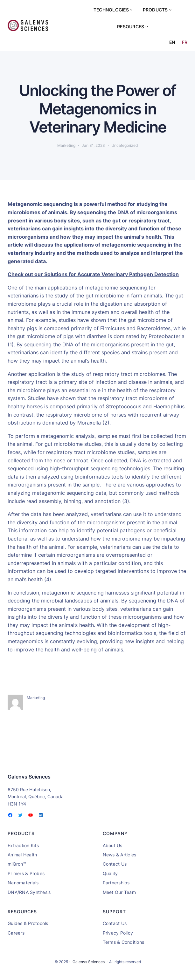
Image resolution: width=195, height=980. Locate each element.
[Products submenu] (170, 10)
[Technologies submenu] (131, 10)
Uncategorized (125, 145)
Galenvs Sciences (29, 777)
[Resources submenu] (147, 26)
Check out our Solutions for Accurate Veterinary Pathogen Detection (93, 274)
